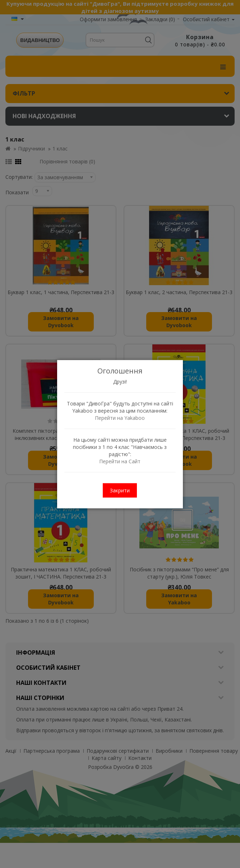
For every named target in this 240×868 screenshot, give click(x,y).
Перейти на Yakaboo (120, 417)
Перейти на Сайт (120, 461)
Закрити (120, 490)
